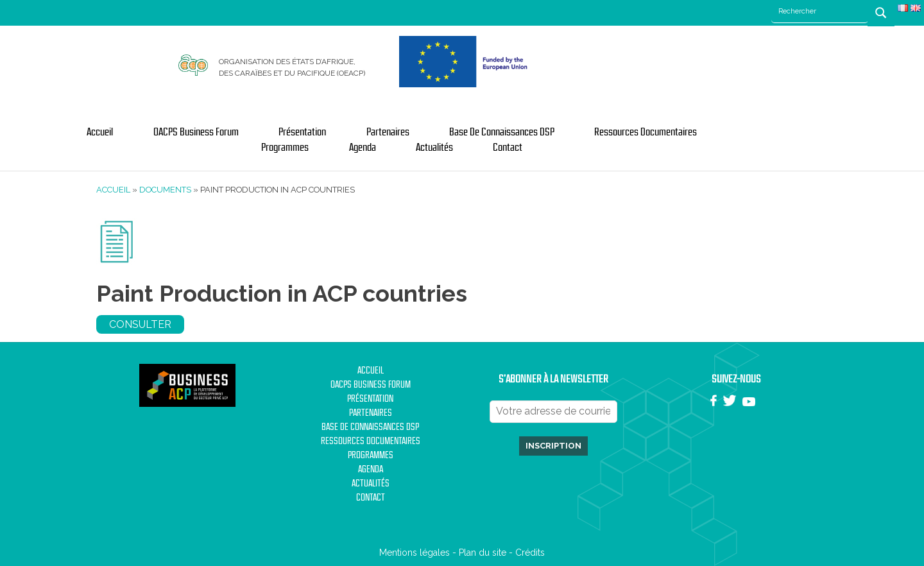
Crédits (530, 553)
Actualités (434, 148)
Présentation (302, 132)
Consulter (140, 324)
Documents (165, 190)
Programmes (285, 148)
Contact (508, 148)
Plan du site (483, 553)
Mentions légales (415, 553)
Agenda (363, 148)
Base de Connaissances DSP (502, 132)
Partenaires (388, 132)
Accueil (100, 132)
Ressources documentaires (646, 132)
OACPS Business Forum (196, 132)
